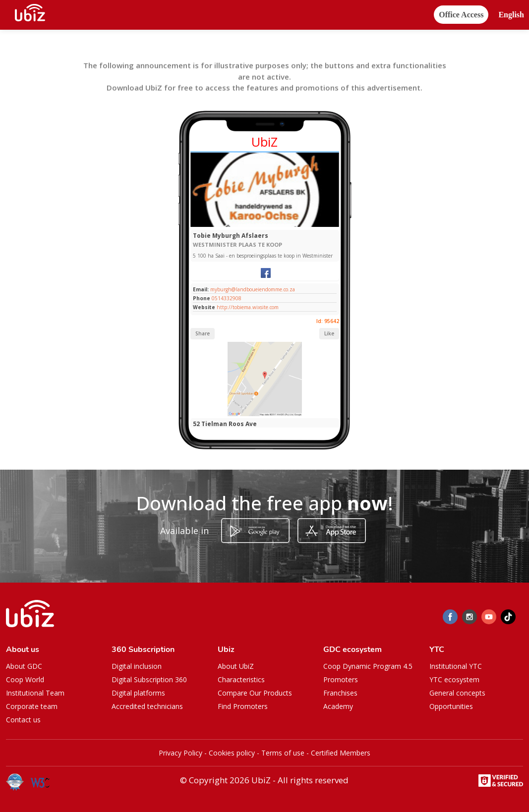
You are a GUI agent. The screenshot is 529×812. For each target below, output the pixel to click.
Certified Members (341, 753)
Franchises (340, 693)
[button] (511, 15)
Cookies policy (232, 753)
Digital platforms (138, 693)
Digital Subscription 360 (149, 679)
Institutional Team (35, 693)
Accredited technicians (147, 706)
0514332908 (227, 298)
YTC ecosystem (454, 679)
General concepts (457, 693)
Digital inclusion (137, 666)
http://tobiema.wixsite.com (248, 307)
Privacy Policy (180, 753)
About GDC (24, 666)
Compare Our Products (255, 693)
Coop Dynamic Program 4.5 (368, 666)
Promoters (341, 679)
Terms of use (283, 753)
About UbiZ (236, 666)
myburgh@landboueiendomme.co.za (252, 289)
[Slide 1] (264, 225)
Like (329, 333)
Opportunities (451, 706)
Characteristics (241, 679)
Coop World (25, 679)
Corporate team (32, 706)
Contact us (23, 720)
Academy (338, 706)
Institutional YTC (456, 666)
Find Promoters (243, 706)
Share (203, 333)
